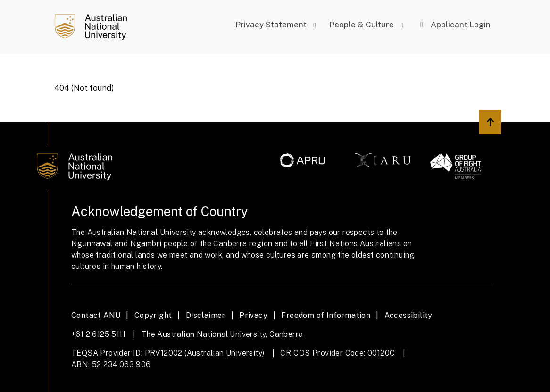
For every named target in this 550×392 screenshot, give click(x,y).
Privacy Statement (277, 25)
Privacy (253, 315)
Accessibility (408, 315)
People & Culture (368, 25)
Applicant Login (454, 25)
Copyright (153, 315)
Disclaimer (206, 315)
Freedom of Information (326, 315)
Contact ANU (96, 315)
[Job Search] (91, 27)
